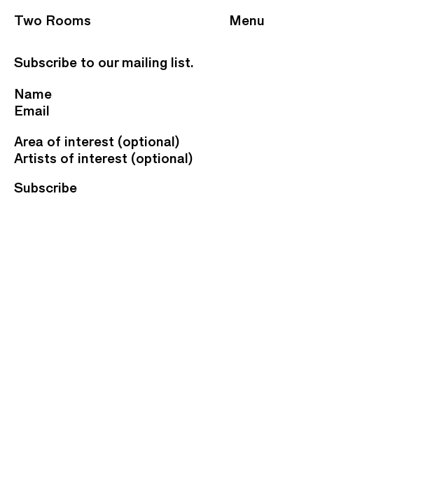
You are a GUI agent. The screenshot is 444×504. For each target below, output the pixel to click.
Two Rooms (53, 20)
